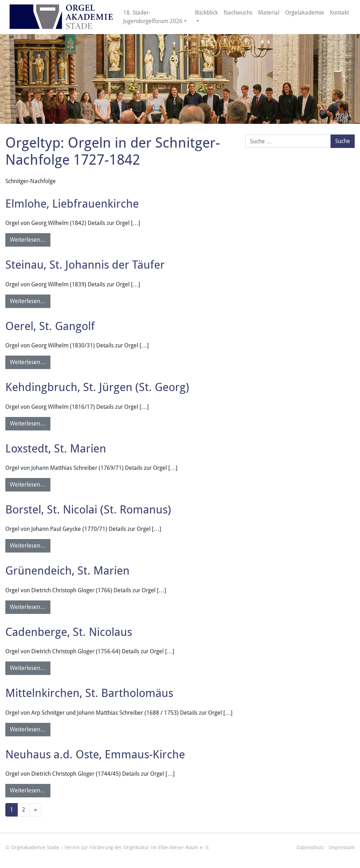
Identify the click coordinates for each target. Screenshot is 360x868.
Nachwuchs (238, 13)
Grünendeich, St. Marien (67, 571)
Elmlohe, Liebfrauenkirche (72, 204)
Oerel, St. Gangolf (50, 326)
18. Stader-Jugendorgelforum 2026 (153, 17)
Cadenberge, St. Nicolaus (69, 632)
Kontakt (339, 13)
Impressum (342, 847)
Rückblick (206, 13)
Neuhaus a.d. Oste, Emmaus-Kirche (95, 754)
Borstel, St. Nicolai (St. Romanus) (88, 510)
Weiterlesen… (28, 240)
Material (269, 13)
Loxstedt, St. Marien (56, 449)
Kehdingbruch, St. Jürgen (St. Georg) (97, 387)
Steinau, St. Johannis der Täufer (85, 265)
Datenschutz (310, 847)
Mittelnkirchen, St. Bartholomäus (89, 693)
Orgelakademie (305, 13)
